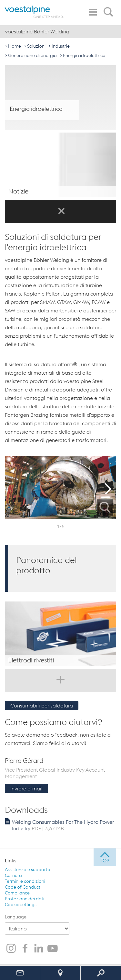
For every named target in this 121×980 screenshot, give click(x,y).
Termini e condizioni (25, 881)
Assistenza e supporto (28, 869)
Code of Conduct (23, 887)
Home (15, 46)
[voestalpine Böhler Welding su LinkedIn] (39, 949)
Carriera (13, 875)
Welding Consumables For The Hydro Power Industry (63, 825)
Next (108, 487)
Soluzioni (36, 46)
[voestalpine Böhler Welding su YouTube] (53, 949)
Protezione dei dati (25, 899)
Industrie (61, 46)
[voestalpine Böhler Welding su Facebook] (25, 949)
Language (16, 917)
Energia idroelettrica (84, 55)
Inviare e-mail (26, 788)
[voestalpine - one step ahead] (34, 12)
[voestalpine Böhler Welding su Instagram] (11, 949)
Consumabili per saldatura (42, 706)
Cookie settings (21, 904)
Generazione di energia (32, 55)
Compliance (17, 893)
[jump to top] (105, 857)
